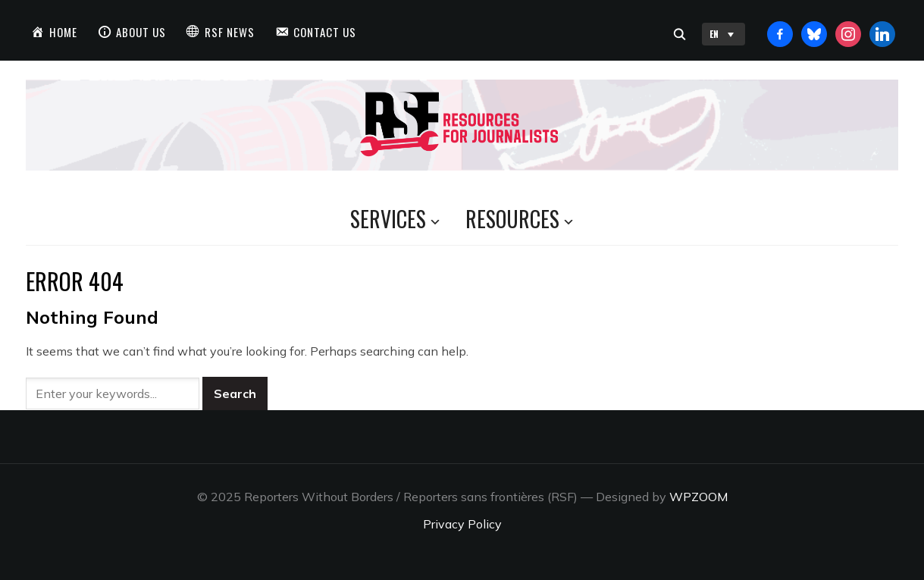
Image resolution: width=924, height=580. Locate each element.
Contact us (325, 32)
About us (141, 32)
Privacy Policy (462, 524)
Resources (512, 219)
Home (63, 32)
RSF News (230, 32)
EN (724, 34)
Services (388, 219)
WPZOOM (698, 497)
